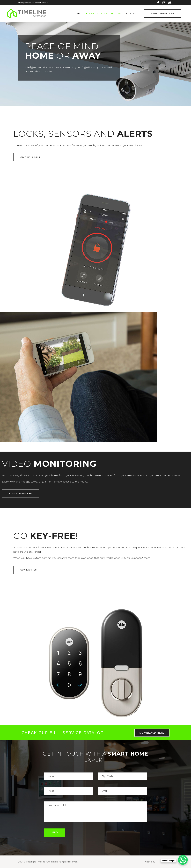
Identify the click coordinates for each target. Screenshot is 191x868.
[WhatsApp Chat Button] (183, 860)
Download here (152, 733)
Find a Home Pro (162, 14)
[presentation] (96, 835)
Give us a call (31, 157)
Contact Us (29, 570)
